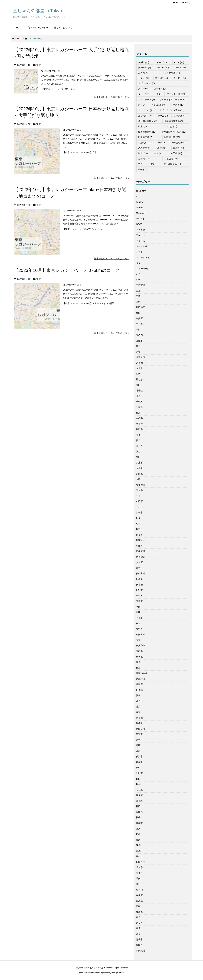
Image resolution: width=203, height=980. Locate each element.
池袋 (138, 707)
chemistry (141, 191)
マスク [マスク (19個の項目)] (178, 105)
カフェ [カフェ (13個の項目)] (144, 78)
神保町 (139, 795)
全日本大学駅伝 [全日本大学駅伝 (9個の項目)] (148, 121)
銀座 (138, 928)
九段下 (139, 341)
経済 (138, 840)
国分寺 (139, 446)
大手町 (139, 468)
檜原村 (139, 668)
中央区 (139, 318)
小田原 (139, 501)
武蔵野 (139, 684)
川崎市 (139, 512)
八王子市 (141, 357)
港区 (138, 745)
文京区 (139, 562)
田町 (138, 768)
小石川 (139, 507)
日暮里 (139, 579)
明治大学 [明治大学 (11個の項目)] (145, 143)
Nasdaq (140, 219)
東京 (39, 65)
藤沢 (138, 884)
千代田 (139, 402)
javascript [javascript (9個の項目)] (144, 67)
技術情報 (141, 551)
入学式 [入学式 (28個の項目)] (180, 116)
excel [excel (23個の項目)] (179, 62)
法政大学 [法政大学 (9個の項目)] (144, 148)
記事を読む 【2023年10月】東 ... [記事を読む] (112, 97)
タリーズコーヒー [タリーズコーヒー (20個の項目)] (149, 94)
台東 (138, 413)
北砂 (138, 396)
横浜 (138, 662)
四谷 (138, 440)
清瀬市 (139, 734)
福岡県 (139, 812)
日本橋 (139, 585)
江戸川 (139, 701)
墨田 (138, 457)
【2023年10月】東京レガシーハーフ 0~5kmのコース (67, 270)
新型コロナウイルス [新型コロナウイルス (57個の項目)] (174, 132)
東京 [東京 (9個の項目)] (162, 143)
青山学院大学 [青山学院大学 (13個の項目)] (173, 164)
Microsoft (141, 213)
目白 (138, 779)
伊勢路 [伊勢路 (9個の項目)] (163, 116)
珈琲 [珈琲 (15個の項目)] (162, 148)
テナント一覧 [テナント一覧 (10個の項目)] (176, 94)
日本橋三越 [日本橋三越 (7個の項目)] (145, 137)
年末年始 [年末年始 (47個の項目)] (170, 126)
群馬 (138, 851)
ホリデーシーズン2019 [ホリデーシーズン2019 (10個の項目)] (152, 105)
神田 (138, 806)
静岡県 (139, 945)
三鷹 (138, 296)
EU (138, 196)
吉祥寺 (139, 418)
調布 (138, 906)
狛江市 (139, 756)
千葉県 (139, 407)
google (139, 202)
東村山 (139, 651)
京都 (138, 352)
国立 (138, 452)
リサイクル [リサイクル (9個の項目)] (145, 110)
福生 (138, 817)
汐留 (138, 695)
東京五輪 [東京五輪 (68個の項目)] (178, 143)
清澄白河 (141, 729)
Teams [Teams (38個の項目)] (180, 67)
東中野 (139, 629)
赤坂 (138, 917)
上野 (138, 302)
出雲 (138, 374)
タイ (138, 263)
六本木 (139, 368)
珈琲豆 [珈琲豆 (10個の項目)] (179, 148)
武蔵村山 (141, 679)
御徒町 (139, 535)
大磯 (138, 479)
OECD (139, 224)
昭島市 (139, 601)
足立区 (139, 923)
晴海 (138, 607)
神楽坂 (139, 801)
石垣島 (139, 790)
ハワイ (139, 274)
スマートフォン (144, 257)
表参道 (139, 895)
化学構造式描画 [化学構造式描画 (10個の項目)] (174, 121)
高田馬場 (141, 951)
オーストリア (143, 246)
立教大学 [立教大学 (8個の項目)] (144, 159)
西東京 (139, 901)
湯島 (138, 751)
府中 (138, 529)
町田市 (139, 773)
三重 (138, 291)
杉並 (138, 623)
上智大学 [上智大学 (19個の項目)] (145, 116)
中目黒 (139, 324)
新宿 (138, 568)
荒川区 (139, 873)
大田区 (139, 474)
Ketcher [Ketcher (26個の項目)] (163, 67)
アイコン (141, 235)
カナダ (139, 252)
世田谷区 (141, 307)
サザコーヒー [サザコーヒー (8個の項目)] (146, 83)
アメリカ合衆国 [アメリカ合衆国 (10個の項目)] (170, 73)
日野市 (139, 590)
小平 (138, 496)
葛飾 (138, 878)
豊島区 (139, 912)
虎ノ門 (139, 890)
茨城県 (139, 867)
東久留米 (141, 634)
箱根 (138, 834)
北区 (138, 385)
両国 (138, 313)
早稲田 (139, 596)
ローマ (139, 280)
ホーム (18, 39)
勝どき (139, 379)
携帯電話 (141, 557)
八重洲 (139, 363)
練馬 (138, 845)
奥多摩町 (141, 485)
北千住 (139, 391)
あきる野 (141, 230)
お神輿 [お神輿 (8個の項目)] (143, 73)
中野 (138, 330)
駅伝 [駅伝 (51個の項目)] (143, 170)
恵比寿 (139, 546)
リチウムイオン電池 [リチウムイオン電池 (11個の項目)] (172, 110)
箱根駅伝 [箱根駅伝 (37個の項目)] (171, 159)
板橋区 (139, 657)
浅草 (138, 712)
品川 (138, 435)
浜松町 (139, 723)
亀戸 (138, 346)
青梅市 (139, 939)
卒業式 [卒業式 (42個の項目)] (144, 126)
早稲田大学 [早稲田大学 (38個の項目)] (172, 137)
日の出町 (141, 573)
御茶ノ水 (141, 540)
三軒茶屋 (141, 285)
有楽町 (139, 618)
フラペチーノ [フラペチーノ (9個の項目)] (146, 99)
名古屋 (139, 424)
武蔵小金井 (142, 673)
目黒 (138, 784)
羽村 (138, 856)
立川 (138, 829)
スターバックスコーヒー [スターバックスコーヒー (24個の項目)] (153, 89)
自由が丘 (141, 862)
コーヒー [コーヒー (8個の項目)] (180, 78)
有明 (138, 612)
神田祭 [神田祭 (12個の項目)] (176, 153)
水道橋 (139, 690)
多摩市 (139, 463)
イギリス (141, 241)
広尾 (138, 518)
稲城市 (139, 823)
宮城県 (139, 490)
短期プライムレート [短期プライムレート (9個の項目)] (150, 153)
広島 (138, 524)
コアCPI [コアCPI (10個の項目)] (161, 78)
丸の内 (139, 335)
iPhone (140, 208)
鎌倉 (138, 934)
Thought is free (118, 973)
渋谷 (138, 740)
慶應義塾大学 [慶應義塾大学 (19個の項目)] (147, 132)
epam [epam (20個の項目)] (162, 62)
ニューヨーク (143, 269)
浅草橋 (139, 718)
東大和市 (141, 646)
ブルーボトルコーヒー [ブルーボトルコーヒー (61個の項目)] (173, 99)
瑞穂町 (139, 762)
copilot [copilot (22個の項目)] (144, 62)
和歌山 (139, 429)
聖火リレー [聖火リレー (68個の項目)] (146, 164)
